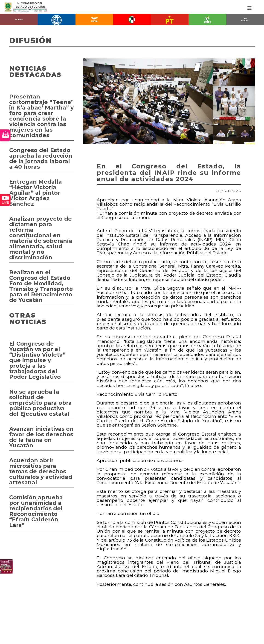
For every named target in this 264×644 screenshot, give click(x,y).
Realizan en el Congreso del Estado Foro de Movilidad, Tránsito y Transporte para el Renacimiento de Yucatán (41, 286)
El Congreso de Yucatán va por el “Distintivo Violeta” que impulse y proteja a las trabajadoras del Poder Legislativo (37, 360)
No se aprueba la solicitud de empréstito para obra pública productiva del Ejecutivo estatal (41, 403)
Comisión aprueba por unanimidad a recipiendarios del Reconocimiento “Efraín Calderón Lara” (36, 511)
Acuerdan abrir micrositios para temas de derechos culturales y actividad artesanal (41, 471)
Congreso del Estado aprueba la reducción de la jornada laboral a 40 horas (41, 158)
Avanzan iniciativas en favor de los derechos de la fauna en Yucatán (41, 437)
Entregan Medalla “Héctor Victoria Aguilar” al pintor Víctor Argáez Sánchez (36, 193)
